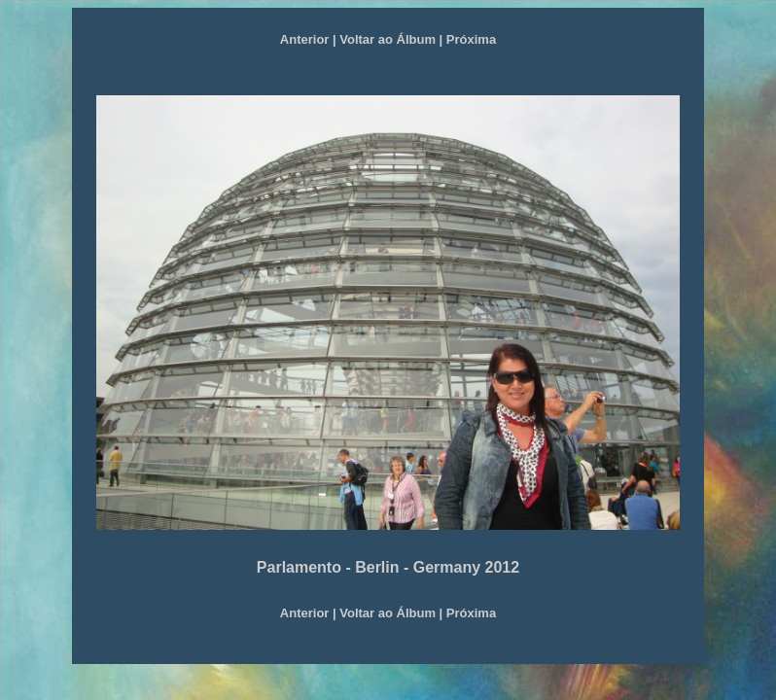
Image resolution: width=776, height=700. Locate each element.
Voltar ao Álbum (388, 39)
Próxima (471, 39)
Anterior (305, 39)
